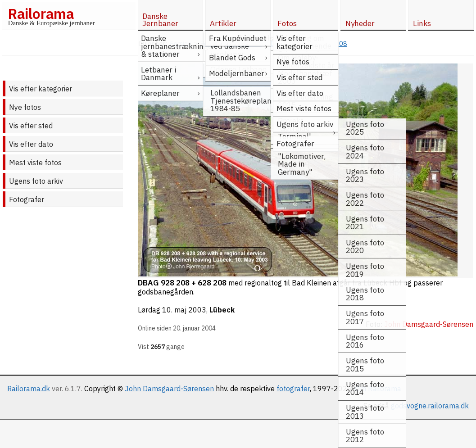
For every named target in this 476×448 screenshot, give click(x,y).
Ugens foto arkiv (36, 181)
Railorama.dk (29, 389)
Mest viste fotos (35, 163)
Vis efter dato (31, 144)
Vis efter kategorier (41, 89)
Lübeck (222, 310)
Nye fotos (25, 107)
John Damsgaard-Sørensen (169, 389)
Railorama (41, 14)
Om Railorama (378, 389)
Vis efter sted (31, 126)
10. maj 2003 (184, 310)
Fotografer (27, 199)
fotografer (293, 389)
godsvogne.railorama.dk (430, 406)
